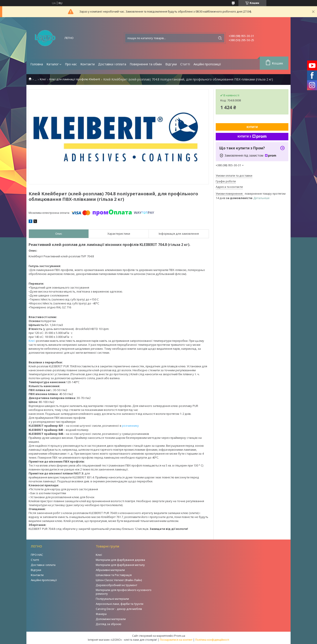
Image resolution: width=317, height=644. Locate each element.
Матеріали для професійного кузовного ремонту (124, 592)
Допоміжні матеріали (111, 619)
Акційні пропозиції (207, 64)
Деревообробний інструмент (116, 585)
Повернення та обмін (146, 64)
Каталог (53, 64)
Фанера (101, 614)
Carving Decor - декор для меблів (119, 609)
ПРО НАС (37, 555)
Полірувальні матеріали (112, 599)
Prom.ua (180, 636)
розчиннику (130, 426)
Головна (37, 64)
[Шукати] (220, 38)
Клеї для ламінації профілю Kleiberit (75, 79)
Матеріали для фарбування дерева (120, 560)
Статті (185, 64)
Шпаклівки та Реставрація (114, 575)
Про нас (71, 64)
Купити (252, 127)
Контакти (88, 64)
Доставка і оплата (112, 64)
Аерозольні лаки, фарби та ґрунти (120, 604)
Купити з (252, 137)
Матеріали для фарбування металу (120, 565)
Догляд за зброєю (109, 624)
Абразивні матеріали (110, 570)
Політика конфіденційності (212, 640)
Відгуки (171, 64)
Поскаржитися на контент (176, 640)
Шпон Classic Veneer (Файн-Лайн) (119, 580)
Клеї (43, 79)
